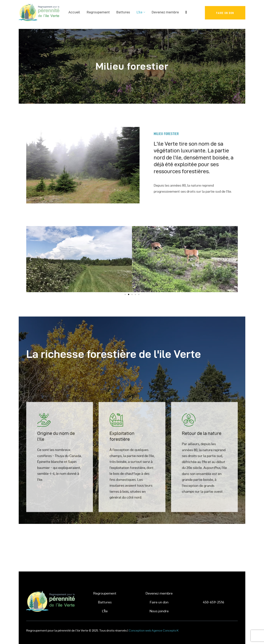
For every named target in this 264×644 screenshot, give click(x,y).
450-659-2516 (213, 602)
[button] (30, 259)
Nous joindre (159, 611)
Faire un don (159, 602)
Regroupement (105, 593)
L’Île (105, 611)
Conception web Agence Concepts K (154, 630)
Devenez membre (159, 593)
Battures (105, 602)
